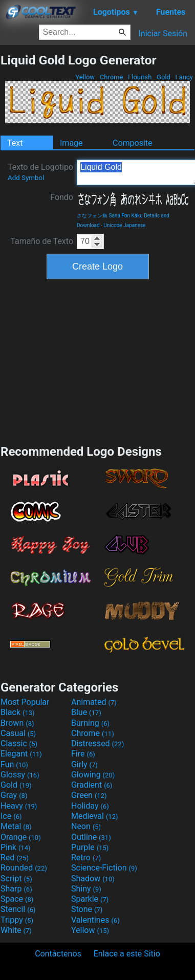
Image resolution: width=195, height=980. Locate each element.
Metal (16, 826)
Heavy (19, 806)
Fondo (62, 197)
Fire (83, 754)
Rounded (24, 868)
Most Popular (25, 702)
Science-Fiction (104, 868)
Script (16, 878)
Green (89, 795)
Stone (87, 909)
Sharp (16, 889)
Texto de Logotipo (40, 172)
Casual (18, 733)
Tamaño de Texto (42, 241)
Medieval (95, 816)
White (16, 930)
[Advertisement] (98, 361)
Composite (133, 143)
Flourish (140, 77)
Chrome (112, 77)
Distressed (97, 743)
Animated (94, 702)
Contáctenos (58, 954)
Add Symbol (26, 178)
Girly (84, 764)
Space (17, 899)
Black (18, 712)
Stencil (18, 909)
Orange (21, 837)
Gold (164, 77)
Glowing (93, 775)
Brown (17, 723)
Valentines (95, 920)
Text (15, 143)
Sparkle (90, 899)
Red (15, 857)
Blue (86, 712)
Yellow (85, 77)
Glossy (20, 775)
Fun (14, 764)
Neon (86, 826)
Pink (16, 847)
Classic (19, 743)
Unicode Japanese (124, 225)
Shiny (86, 889)
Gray (14, 795)
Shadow (93, 878)
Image (71, 143)
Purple (90, 847)
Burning (90, 723)
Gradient (92, 785)
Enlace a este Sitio (127, 954)
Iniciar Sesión (163, 34)
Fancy (184, 77)
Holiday (90, 806)
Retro (86, 857)
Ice (11, 816)
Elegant (21, 754)
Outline (91, 837)
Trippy (17, 920)
